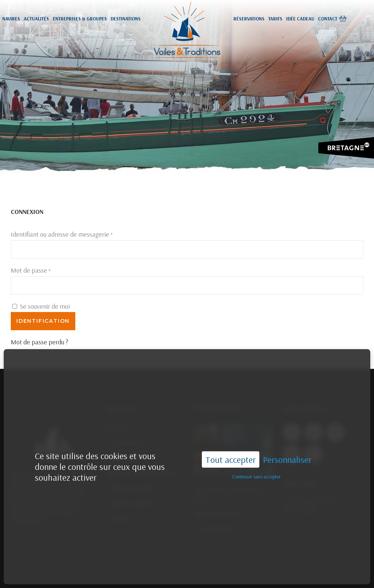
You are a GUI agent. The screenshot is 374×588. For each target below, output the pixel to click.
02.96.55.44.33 (227, 574)
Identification (43, 321)
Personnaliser (287, 442)
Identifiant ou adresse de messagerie (62, 234)
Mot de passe (31, 270)
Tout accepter (231, 442)
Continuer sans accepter (257, 459)
